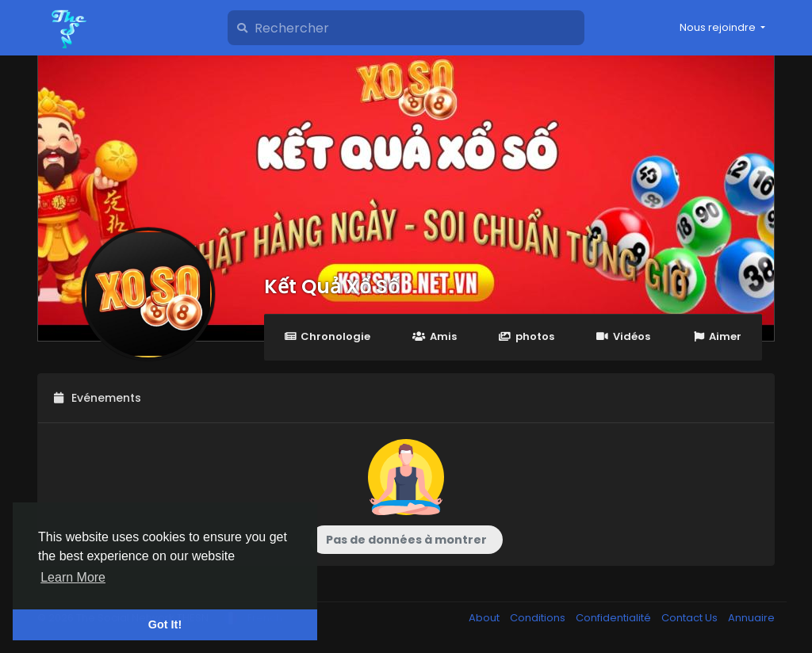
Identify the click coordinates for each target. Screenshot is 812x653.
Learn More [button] (73, 577)
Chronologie (327, 336)
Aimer (717, 336)
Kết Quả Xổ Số (332, 286)
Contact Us (691, 618)
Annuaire (751, 618)
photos (527, 336)
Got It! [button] (165, 624)
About (485, 618)
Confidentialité (615, 618)
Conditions (539, 618)
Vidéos (623, 336)
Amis (434, 336)
